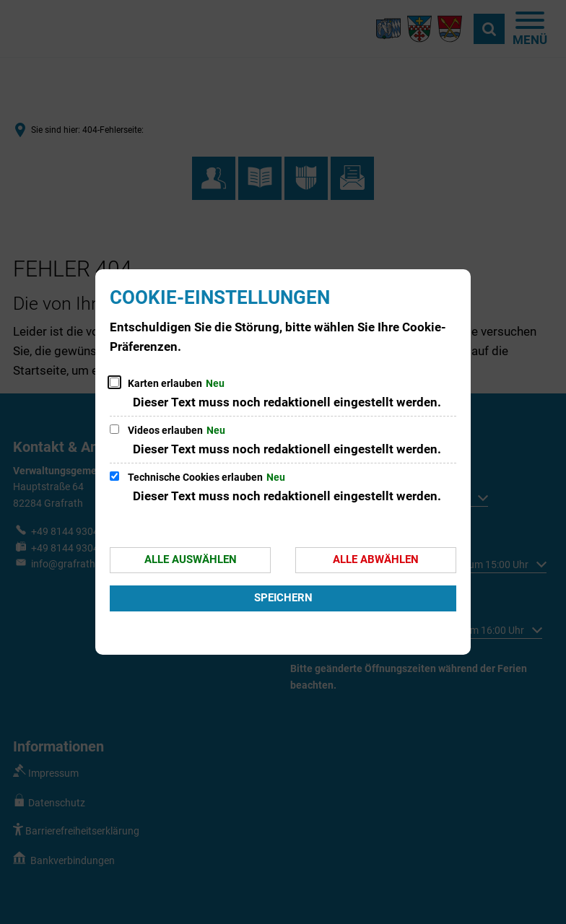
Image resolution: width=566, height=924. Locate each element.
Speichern (283, 598)
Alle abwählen (376, 559)
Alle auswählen (191, 559)
